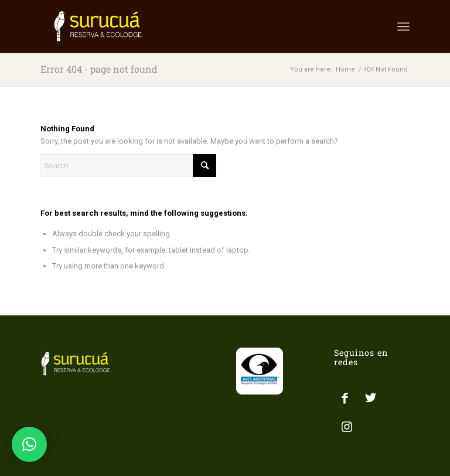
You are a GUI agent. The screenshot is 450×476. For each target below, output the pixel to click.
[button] (29, 444)
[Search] (128, 166)
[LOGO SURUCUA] (98, 26)
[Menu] (403, 26)
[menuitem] (403, 26)
